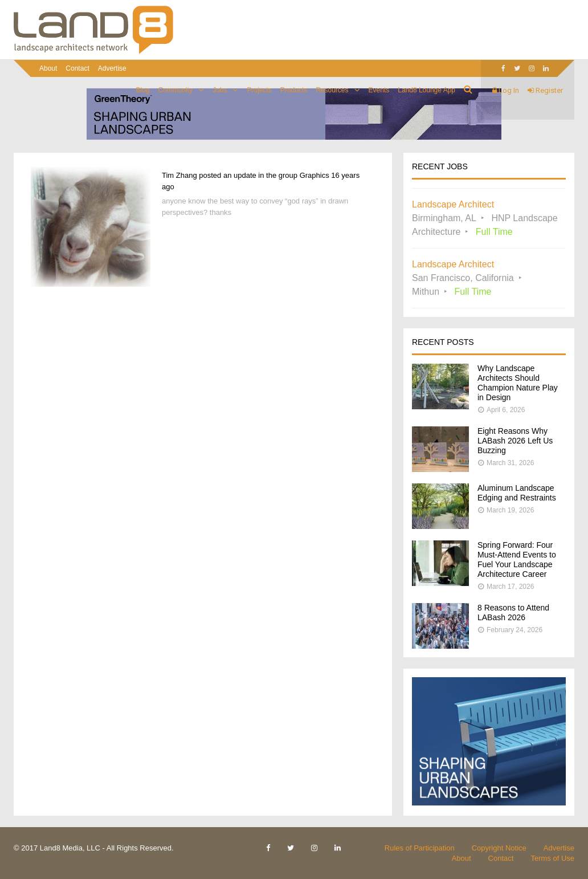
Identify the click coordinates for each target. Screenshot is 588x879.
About (48, 68)
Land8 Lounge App (426, 90)
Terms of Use (552, 858)
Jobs (220, 90)
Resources (332, 90)
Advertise (112, 68)
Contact (77, 68)
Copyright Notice (499, 848)
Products (294, 90)
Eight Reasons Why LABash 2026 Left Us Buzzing (515, 441)
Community (175, 90)
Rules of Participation (420, 848)
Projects (259, 90)
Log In (506, 90)
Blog (142, 90)
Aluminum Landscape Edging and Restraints (517, 493)
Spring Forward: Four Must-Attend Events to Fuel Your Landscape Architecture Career (517, 559)
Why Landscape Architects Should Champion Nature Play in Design (518, 383)
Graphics (315, 175)
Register (545, 90)
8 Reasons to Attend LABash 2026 (513, 613)
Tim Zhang (179, 175)
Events (379, 90)
